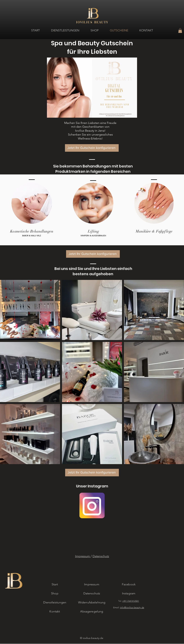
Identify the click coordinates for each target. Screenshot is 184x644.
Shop (55, 593)
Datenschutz (101, 556)
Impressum (83, 556)
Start (55, 584)
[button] (180, 31)
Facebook (129, 584)
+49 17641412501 (131, 601)
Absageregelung (92, 611)
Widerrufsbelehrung (92, 602)
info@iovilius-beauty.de (132, 607)
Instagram (129, 593)
